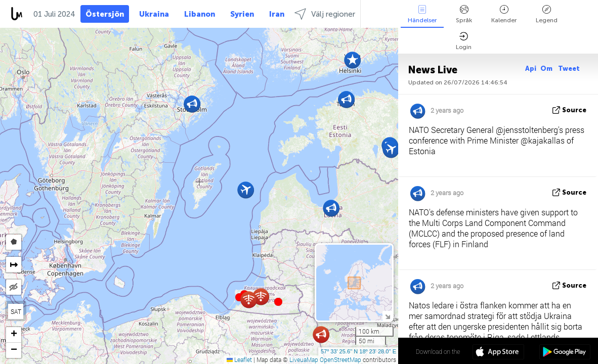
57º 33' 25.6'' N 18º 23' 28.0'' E (358, 351)
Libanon (200, 14)
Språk (464, 14)
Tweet (569, 69)
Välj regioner (325, 14)
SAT (16, 311)
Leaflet (239, 359)
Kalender (504, 14)
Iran (277, 14)
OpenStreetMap (340, 359)
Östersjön (105, 14)
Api (531, 69)
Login (464, 41)
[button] (278, 302)
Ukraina (154, 14)
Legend (547, 14)
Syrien (242, 14)
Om (547, 69)
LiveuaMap (304, 359)
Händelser (422, 14)
